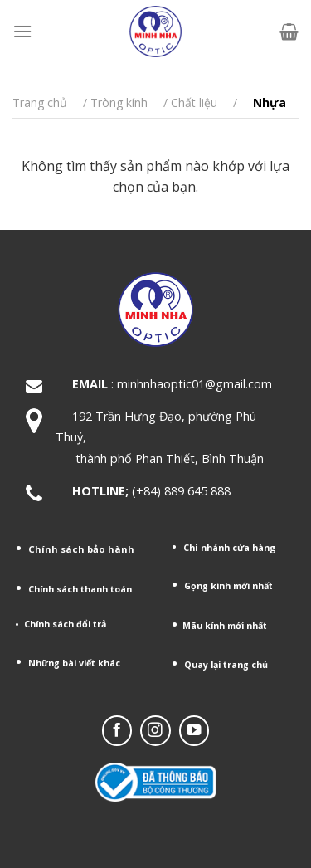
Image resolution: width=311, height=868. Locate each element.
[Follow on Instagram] (155, 730)
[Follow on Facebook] (117, 730)
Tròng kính (119, 102)
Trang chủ (40, 102)
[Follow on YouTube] (194, 730)
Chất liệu (194, 102)
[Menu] (22, 31)
